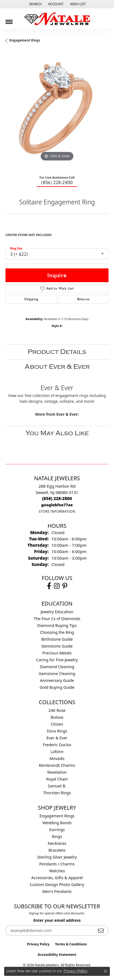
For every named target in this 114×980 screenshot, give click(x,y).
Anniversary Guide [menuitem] (57, 680)
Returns (84, 299)
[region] (57, 111)
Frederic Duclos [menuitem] (57, 745)
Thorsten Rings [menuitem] (57, 793)
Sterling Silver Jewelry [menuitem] (57, 857)
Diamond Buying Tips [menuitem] (57, 625)
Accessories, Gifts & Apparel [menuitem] (57, 878)
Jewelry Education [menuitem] (57, 612)
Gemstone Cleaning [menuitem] (57, 674)
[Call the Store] (57, 498)
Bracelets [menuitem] (57, 850)
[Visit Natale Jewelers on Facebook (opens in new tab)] (49, 586)
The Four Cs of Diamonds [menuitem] (57, 619)
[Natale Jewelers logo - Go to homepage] (57, 19)
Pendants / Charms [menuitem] (57, 864)
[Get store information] (57, 511)
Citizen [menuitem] (57, 724)
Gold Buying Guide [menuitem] (57, 687)
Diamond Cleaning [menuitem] (57, 667)
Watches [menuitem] (57, 871)
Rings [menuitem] (57, 836)
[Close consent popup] (105, 971)
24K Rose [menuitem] (57, 710)
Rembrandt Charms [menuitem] (57, 765)
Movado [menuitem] (57, 758)
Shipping (31, 299)
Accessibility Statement (57, 955)
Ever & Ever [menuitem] (57, 738)
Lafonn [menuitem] (57, 752)
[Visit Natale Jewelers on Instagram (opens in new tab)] (57, 586)
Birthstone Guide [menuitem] (57, 639)
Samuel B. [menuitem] (57, 786)
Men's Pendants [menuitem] (57, 891)
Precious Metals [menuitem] (57, 653)
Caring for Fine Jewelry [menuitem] (57, 660)
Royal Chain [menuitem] (57, 779)
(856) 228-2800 (57, 182)
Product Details (57, 352)
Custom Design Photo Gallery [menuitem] (57, 885)
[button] (35, 4)
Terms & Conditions (71, 944)
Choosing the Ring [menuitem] (57, 632)
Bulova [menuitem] (57, 717)
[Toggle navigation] (9, 20)
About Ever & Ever (57, 367)
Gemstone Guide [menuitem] (57, 646)
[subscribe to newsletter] (101, 930)
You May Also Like (57, 433)
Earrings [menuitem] (57, 830)
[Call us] (57, 505)
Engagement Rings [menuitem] (57, 816)
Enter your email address (57, 920)
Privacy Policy (38, 944)
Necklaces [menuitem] (57, 843)
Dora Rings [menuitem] (57, 731)
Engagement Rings (25, 40)
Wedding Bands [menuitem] (57, 823)
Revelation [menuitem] (57, 772)
